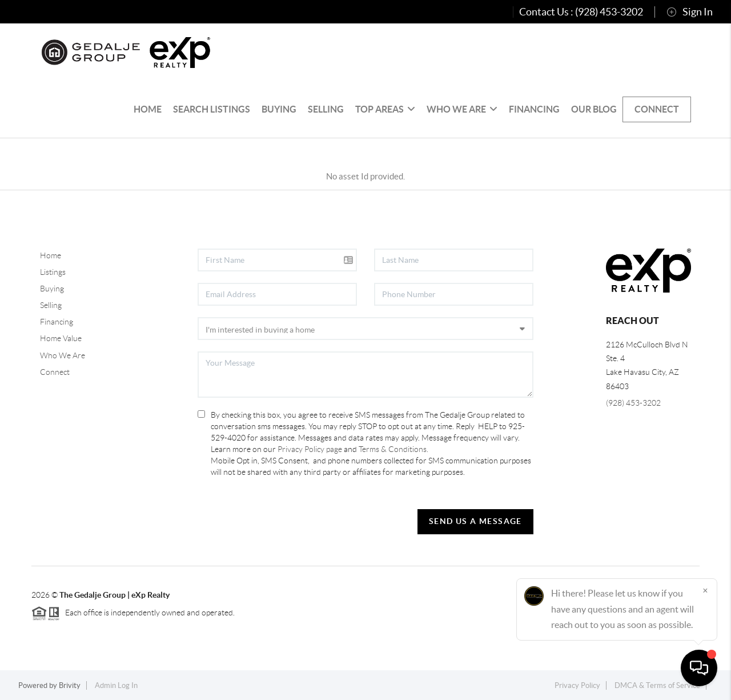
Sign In (690, 12)
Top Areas (385, 109)
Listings (53, 272)
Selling (326, 109)
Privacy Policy (577, 685)
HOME (148, 109)
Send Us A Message (475, 521)
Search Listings (212, 109)
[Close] (705, 590)
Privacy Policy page (310, 449)
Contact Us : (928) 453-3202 (581, 12)
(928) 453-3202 (633, 403)
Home (51, 255)
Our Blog (594, 109)
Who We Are (462, 109)
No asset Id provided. (365, 176)
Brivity (70, 685)
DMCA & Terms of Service (657, 685)
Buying (279, 109)
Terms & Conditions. (393, 449)
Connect (657, 109)
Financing (534, 109)
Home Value (61, 338)
